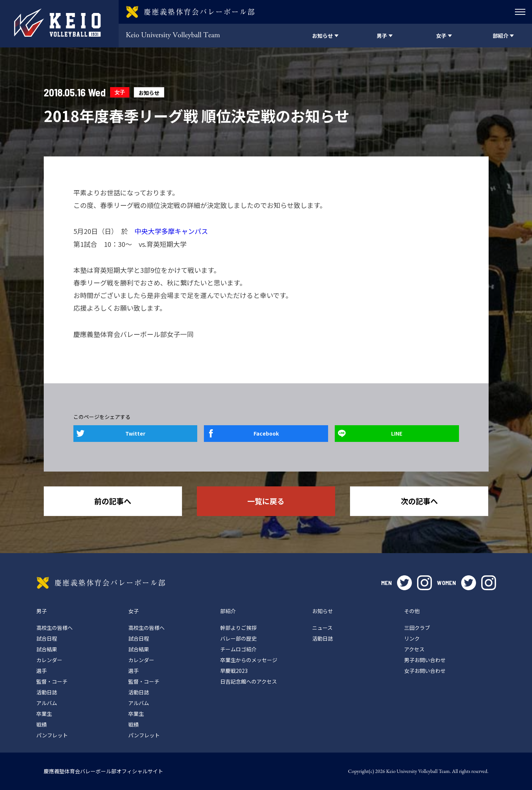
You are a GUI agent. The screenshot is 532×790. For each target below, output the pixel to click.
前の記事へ (113, 501)
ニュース (322, 628)
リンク (412, 638)
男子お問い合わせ (425, 660)
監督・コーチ (52, 681)
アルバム (47, 703)
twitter (404, 583)
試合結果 (47, 649)
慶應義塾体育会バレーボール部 (101, 583)
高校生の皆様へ (54, 628)
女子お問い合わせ (425, 671)
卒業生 (44, 714)
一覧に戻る (266, 501)
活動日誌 (47, 692)
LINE (397, 433)
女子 (120, 92)
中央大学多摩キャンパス (171, 231)
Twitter (135, 433)
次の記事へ (419, 501)
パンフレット (52, 735)
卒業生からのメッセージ (249, 660)
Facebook (266, 433)
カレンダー (49, 660)
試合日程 (47, 638)
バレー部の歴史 (238, 638)
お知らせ (149, 93)
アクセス (414, 649)
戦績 (42, 724)
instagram (424, 583)
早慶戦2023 (234, 671)
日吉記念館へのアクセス (249, 681)
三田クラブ (417, 628)
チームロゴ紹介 (238, 649)
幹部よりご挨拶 (238, 628)
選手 (42, 671)
